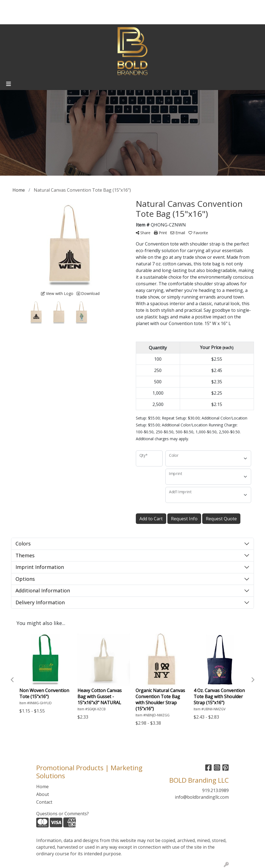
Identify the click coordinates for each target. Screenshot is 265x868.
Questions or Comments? (63, 814)
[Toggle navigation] (9, 84)
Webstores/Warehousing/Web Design (45, 18)
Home (11, 6)
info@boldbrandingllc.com (202, 797)
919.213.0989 (215, 790)
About (28, 6)
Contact (46, 6)
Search (205, 6)
